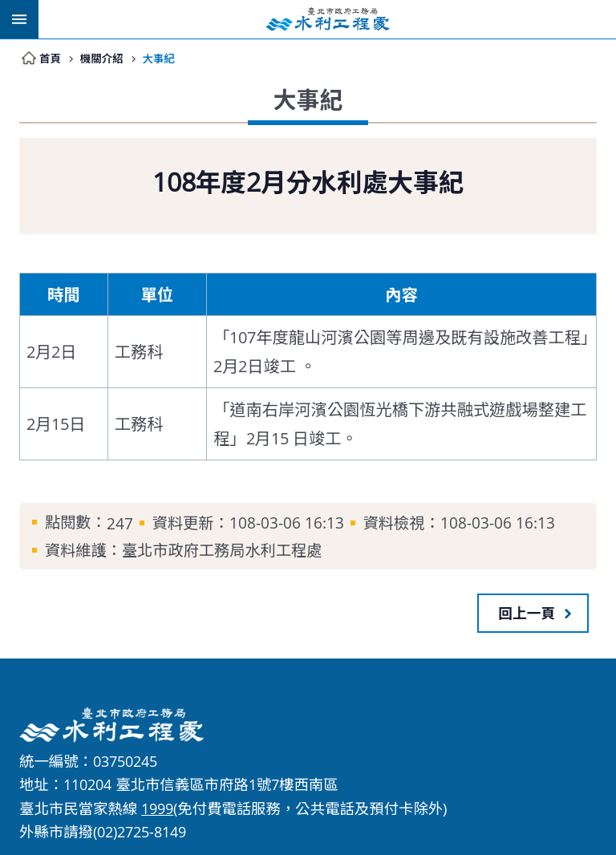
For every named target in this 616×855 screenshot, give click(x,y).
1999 (157, 808)
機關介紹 (102, 58)
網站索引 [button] (19, 19)
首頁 (50, 58)
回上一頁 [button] (527, 613)
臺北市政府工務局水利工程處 (327, 19)
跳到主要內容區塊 (8, 8)
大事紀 (160, 58)
